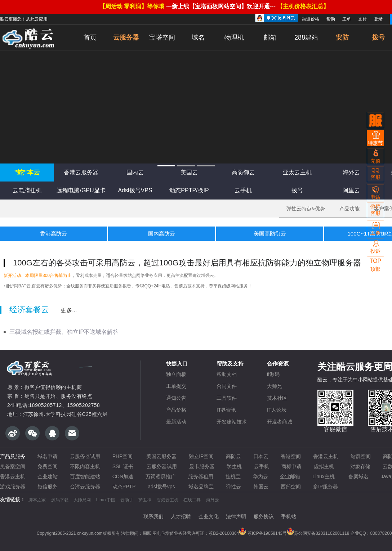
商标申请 (291, 466)
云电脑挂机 (27, 190)
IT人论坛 (277, 410)
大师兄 (275, 386)
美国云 (189, 172)
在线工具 (192, 500)
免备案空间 (13, 466)
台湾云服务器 (85, 487)
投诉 (375, 246)
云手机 (243, 190)
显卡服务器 (202, 466)
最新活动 (176, 422)
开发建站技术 (232, 422)
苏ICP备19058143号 (263, 533)
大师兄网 (82, 500)
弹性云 (233, 487)
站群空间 (361, 456)
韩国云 (261, 487)
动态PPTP (124, 487)
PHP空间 (123, 456)
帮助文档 (227, 374)
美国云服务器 (161, 456)
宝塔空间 (162, 37)
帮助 (331, 19)
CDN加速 (123, 476)
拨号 (297, 190)
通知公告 (176, 398)
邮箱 (270, 37)
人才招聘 (181, 516)
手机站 (289, 516)
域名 (198, 37)
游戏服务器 (13, 487)
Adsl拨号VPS (135, 190)
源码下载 (60, 500)
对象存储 (360, 466)
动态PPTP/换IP (189, 190)
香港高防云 (54, 234)
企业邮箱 (290, 476)
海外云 (351, 172)
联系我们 (153, 516)
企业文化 (209, 516)
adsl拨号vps (162, 487)
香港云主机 (326, 456)
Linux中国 (106, 500)
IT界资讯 (226, 410)
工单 (347, 19)
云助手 (127, 500)
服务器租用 (201, 476)
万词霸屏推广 (161, 476)
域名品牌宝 (201, 487)
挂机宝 (233, 476)
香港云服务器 (81, 172)
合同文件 (227, 386)
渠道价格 (311, 19)
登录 (378, 19)
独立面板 (176, 374)
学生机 (234, 466)
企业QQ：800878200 (371, 533)
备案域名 (358, 476)
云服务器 (126, 37)
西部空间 (291, 487)
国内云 (135, 172)
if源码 (273, 374)
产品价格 (176, 410)
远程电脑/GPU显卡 (81, 190)
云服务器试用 (85, 456)
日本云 (261, 456)
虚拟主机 (326, 466)
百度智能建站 (85, 476)
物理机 (234, 37)
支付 (362, 19)
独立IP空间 (201, 456)
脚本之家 (37, 500)
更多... (69, 310)
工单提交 (176, 386)
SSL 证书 (124, 466)
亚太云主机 (297, 172)
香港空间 (291, 456)
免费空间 (48, 466)
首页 (90, 37)
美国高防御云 (270, 234)
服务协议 (264, 516)
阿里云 (351, 190)
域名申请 (48, 456)
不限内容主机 (85, 466)
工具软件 (227, 398)
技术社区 (277, 398)
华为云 (260, 476)
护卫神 (145, 500)
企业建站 (48, 476)
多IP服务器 (326, 487)
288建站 (306, 37)
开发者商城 (280, 422)
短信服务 (48, 487)
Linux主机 (324, 476)
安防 (342, 37)
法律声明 (236, 516)
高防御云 (243, 172)
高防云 (233, 456)
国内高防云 (162, 234)
